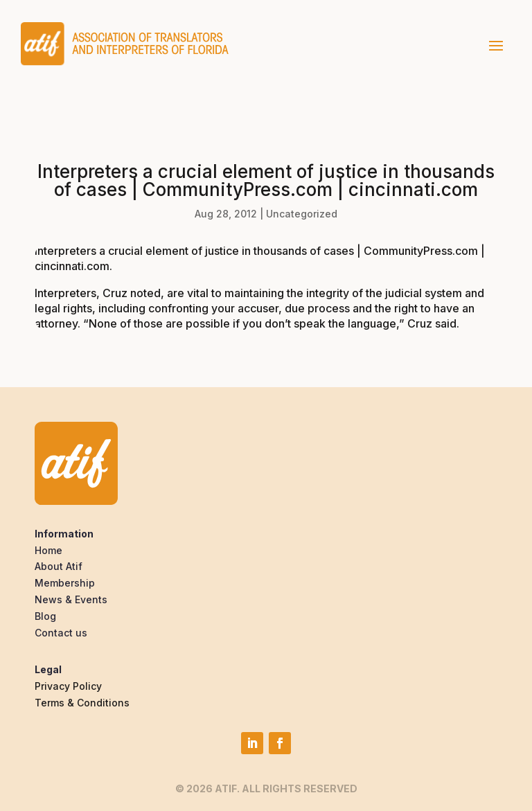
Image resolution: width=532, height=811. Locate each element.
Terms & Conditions (82, 703)
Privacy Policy (68, 686)
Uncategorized (302, 214)
